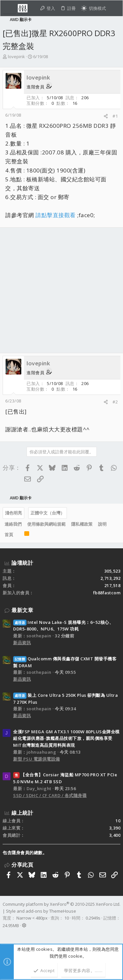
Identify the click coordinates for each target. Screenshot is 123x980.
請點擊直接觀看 (56, 215)
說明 (102, 524)
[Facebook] (6, 934)
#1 (115, 116)
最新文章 (22, 610)
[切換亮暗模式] (93, 8)
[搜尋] (114, 8)
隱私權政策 (82, 524)
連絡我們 (13, 524)
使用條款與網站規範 (46, 524)
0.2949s (93, 918)
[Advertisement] (61, 290)
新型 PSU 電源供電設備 (37, 759)
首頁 (9, 535)
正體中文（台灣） (48, 513)
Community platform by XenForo (61, 904)
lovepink (16, 57)
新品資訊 (22, 643)
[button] (10, 8)
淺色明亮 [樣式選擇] (13, 513)
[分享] (106, 116)
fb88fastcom (107, 593)
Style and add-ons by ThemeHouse (41, 911)
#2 (115, 402)
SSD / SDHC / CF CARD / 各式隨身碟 (50, 795)
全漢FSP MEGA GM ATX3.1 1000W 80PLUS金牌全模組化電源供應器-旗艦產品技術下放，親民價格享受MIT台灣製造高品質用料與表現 (66, 739)
